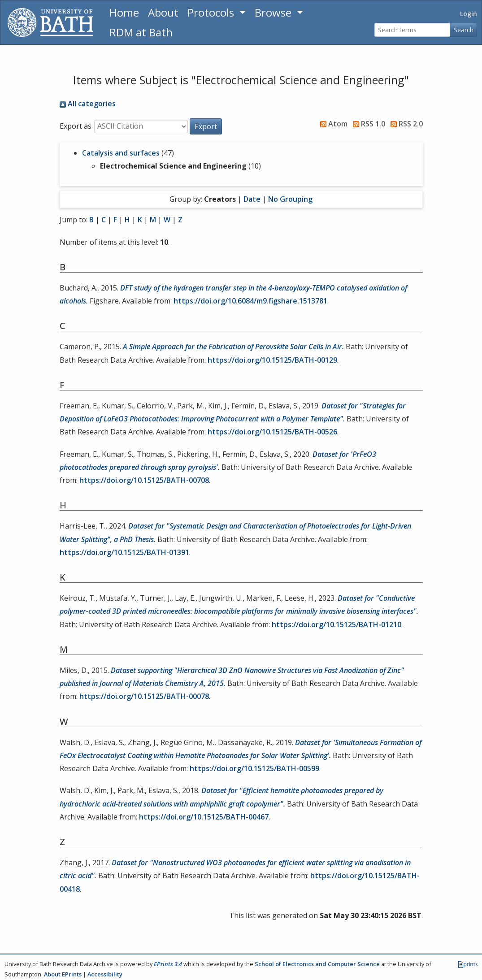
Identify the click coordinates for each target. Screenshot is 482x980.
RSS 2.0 (405, 124)
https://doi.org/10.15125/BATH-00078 (144, 696)
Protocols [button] (212, 12)
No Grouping (290, 199)
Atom (332, 124)
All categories (88, 104)
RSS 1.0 (367, 124)
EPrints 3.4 (168, 964)
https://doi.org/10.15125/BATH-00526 (272, 432)
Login (469, 14)
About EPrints (63, 974)
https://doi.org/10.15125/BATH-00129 (272, 360)
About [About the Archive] (163, 12)
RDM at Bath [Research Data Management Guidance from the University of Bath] (141, 32)
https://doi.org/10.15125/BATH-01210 (337, 624)
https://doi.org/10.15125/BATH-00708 (144, 480)
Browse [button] (274, 12)
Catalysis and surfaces (121, 153)
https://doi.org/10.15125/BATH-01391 (124, 552)
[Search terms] (412, 30)
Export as (76, 126)
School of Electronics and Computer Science (317, 964)
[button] (206, 126)
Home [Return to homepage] (124, 12)
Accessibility (105, 974)
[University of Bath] (50, 22)
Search (464, 30)
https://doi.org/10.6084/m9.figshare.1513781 (250, 301)
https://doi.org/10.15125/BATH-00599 (254, 768)
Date (252, 199)
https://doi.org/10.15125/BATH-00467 (204, 817)
